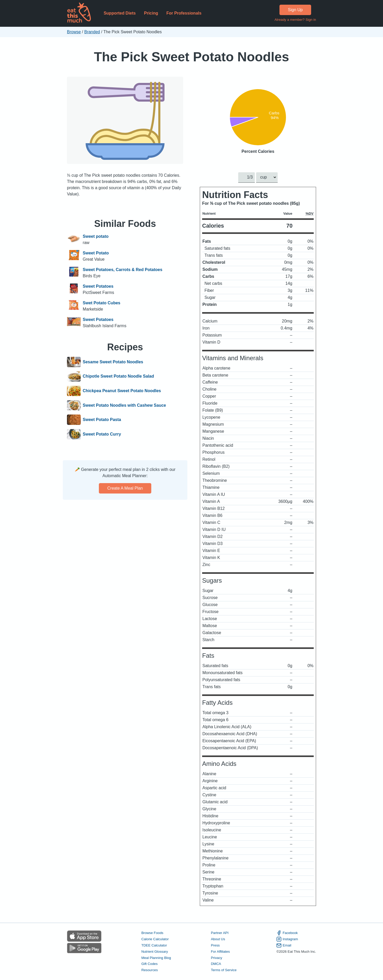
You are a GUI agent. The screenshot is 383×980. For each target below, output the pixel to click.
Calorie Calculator (155, 939)
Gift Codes (150, 964)
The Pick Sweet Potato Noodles (191, 57)
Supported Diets (120, 13)
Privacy (217, 958)
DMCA (216, 964)
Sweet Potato (96, 253)
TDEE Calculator (154, 945)
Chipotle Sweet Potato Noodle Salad (118, 377)
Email (284, 945)
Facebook (287, 933)
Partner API (220, 933)
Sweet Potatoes (98, 286)
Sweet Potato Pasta (102, 420)
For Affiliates (220, 951)
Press (215, 945)
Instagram (287, 939)
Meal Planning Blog (156, 958)
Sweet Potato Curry (102, 434)
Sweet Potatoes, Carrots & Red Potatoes (123, 270)
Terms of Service (224, 970)
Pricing (151, 13)
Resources (150, 970)
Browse (74, 32)
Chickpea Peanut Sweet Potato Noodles (122, 391)
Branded (92, 32)
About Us (218, 939)
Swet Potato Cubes (102, 303)
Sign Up (295, 10)
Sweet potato (96, 236)
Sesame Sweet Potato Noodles (113, 362)
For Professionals (184, 13)
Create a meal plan (125, 488)
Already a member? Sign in (295, 20)
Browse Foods (152, 933)
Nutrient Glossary (155, 951)
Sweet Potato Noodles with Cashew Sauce (124, 405)
